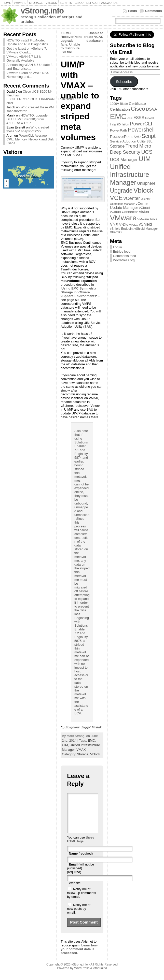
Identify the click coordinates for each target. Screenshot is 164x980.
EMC (91, 740)
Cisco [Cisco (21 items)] (138, 109)
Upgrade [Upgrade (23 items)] (121, 191)
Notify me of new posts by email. (79, 916)
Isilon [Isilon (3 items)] (125, 124)
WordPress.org (124, 260)
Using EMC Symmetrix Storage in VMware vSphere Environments (78, 292)
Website (75, 891)
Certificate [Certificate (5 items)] (137, 104)
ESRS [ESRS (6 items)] (139, 118)
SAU (88, 327)
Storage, (84, 754)
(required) (81, 861)
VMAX (81, 750)
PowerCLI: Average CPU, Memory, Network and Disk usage (30, 139)
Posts (133, 11)
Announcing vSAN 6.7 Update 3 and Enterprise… (29, 67)
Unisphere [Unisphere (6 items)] (146, 183)
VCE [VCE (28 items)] (116, 198)
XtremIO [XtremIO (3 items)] (116, 232)
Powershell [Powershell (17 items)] (141, 130)
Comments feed (125, 256)
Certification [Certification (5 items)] (120, 109)
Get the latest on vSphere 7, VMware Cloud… (27, 50)
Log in (118, 247)
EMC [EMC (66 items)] (118, 116)
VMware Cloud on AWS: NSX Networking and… (28, 75)
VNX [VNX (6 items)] (114, 224)
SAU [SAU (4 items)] (137, 137)
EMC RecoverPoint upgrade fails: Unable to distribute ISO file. (71, 42)
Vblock (95, 754)
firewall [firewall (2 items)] (149, 118)
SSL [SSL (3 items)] (149, 141)
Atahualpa (100, 976)
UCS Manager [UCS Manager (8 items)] (124, 160)
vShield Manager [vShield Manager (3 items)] (146, 229)
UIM (65, 745)
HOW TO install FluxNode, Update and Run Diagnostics (27, 42)
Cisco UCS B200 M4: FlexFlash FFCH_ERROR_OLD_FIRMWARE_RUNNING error (40, 97)
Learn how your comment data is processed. (79, 957)
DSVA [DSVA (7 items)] (152, 109)
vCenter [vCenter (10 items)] (132, 198)
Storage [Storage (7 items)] (117, 146)
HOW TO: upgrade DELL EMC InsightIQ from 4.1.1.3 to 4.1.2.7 (27, 119)
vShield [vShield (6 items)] (145, 224)
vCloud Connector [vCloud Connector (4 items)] (124, 212)
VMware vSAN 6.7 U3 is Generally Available (24, 59)
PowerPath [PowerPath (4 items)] (119, 130)
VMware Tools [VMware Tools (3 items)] (147, 219)
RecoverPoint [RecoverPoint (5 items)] (121, 137)
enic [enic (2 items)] (130, 118)
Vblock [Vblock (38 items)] (143, 190)
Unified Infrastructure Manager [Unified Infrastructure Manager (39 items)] (130, 175)
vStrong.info (42, 11)
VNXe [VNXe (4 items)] (124, 225)
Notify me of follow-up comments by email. (81, 900)
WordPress (82, 976)
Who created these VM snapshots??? (28, 129)
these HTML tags (81, 847)
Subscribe (124, 82)
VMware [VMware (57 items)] (123, 218)
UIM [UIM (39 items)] (145, 159)
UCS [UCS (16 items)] (147, 152)
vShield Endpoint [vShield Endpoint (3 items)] (122, 229)
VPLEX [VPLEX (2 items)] (133, 225)
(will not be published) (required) (80, 876)
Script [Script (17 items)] (149, 136)
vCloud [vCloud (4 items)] (145, 208)
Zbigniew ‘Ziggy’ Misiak (84, 727)
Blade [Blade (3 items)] (124, 104)
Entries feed (122, 251)
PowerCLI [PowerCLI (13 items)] (141, 124)
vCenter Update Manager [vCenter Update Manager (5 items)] (129, 206)
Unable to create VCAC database (93, 37)
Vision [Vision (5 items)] (144, 212)
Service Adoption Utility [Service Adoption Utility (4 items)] (128, 141)
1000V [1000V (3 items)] (115, 104)
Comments (154, 11)
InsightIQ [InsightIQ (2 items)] (115, 124)
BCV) (79, 239)
